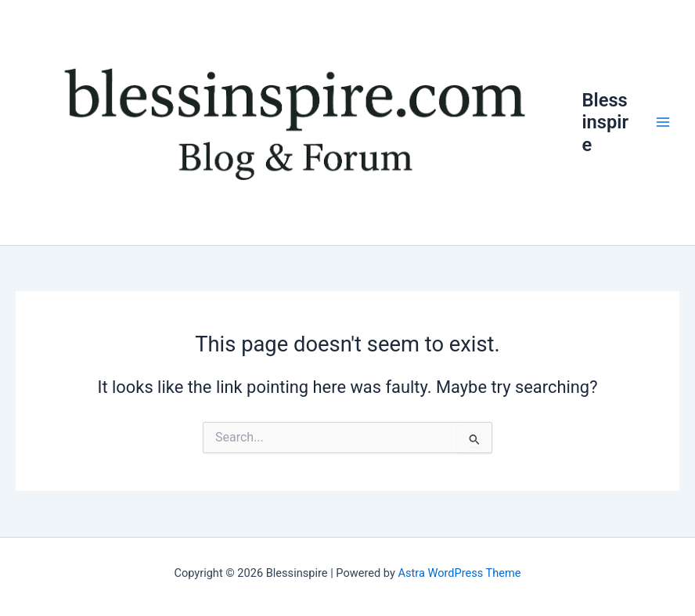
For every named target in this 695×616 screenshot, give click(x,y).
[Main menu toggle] (663, 122)
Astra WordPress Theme (459, 573)
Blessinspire (605, 122)
